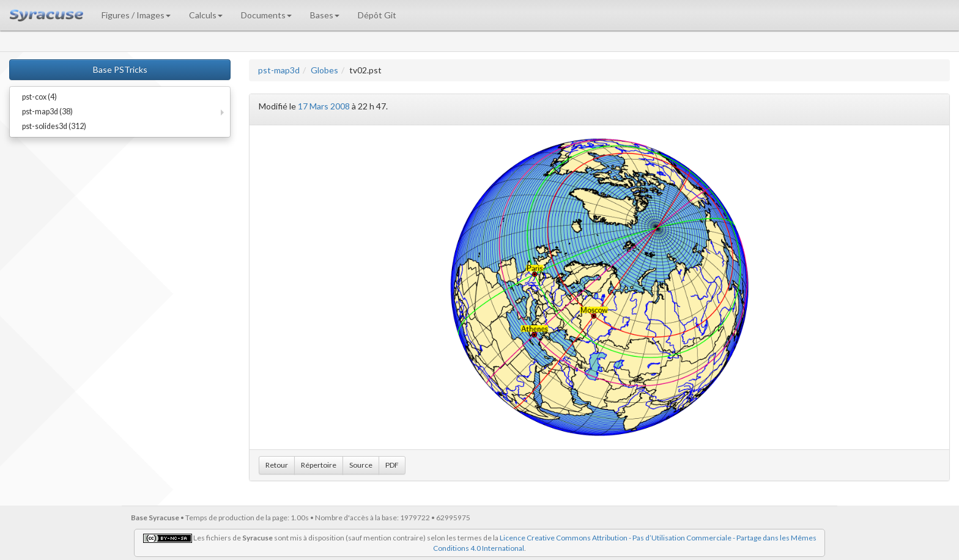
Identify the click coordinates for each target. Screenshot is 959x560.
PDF (392, 465)
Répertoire (319, 465)
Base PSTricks (120, 69)
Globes (324, 70)
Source (361, 465)
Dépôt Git (377, 15)
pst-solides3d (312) (54, 126)
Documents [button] (266, 15)
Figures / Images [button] (136, 15)
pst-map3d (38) (47, 112)
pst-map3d (279, 70)
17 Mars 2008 (324, 106)
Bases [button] (325, 15)
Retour (277, 465)
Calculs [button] (206, 15)
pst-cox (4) (39, 97)
